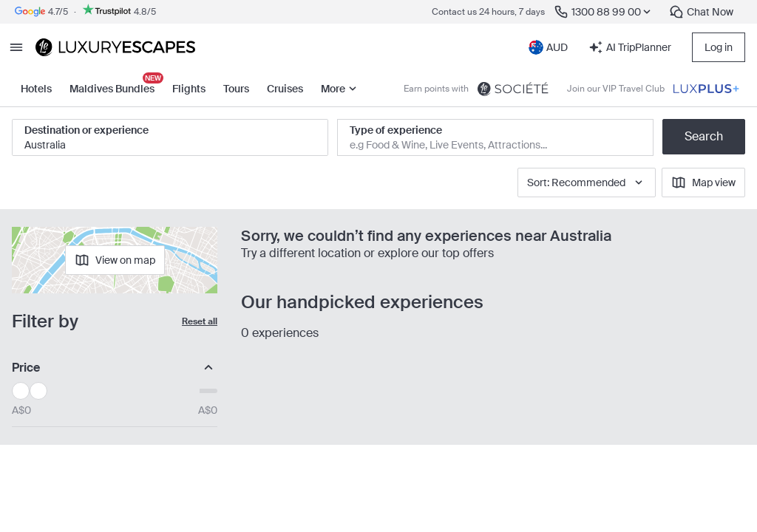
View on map (115, 260)
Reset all (200, 321)
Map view (703, 183)
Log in (719, 47)
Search (704, 136)
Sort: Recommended (587, 183)
